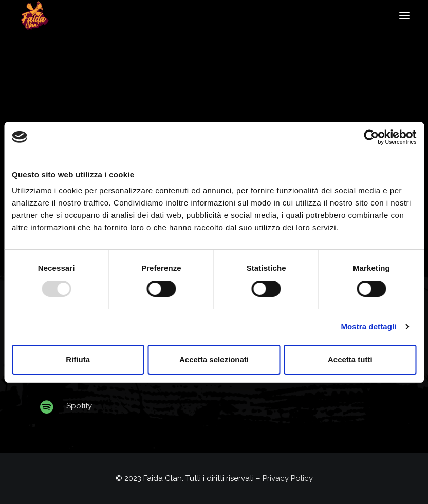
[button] (404, 15)
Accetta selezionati (214, 359)
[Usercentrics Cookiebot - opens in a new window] (371, 137)
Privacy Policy (288, 478)
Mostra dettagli (368, 326)
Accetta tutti (350, 359)
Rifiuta (78, 359)
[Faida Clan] (35, 15)
